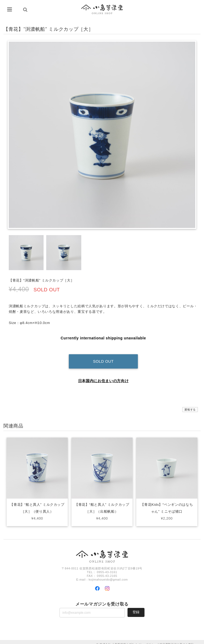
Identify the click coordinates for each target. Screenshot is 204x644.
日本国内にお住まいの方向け (103, 376)
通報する (190, 405)
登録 (136, 607)
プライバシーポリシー (143, 639)
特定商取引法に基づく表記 (177, 639)
